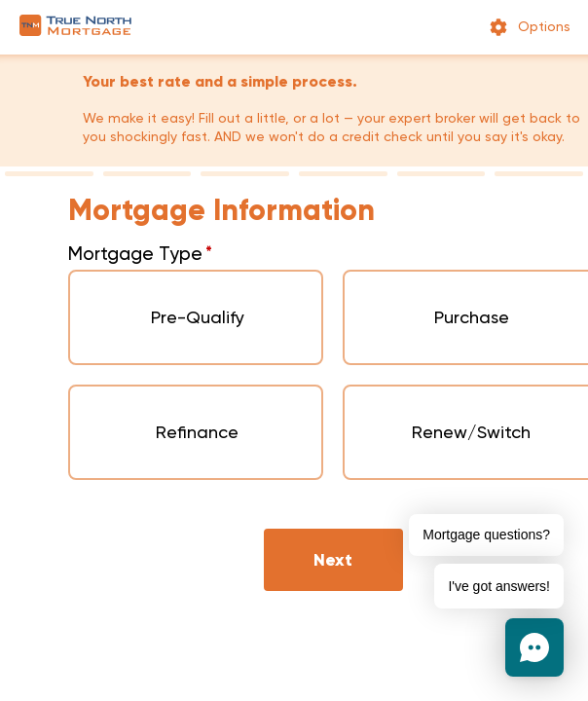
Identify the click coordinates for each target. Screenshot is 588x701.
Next (333, 560)
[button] (534, 647)
